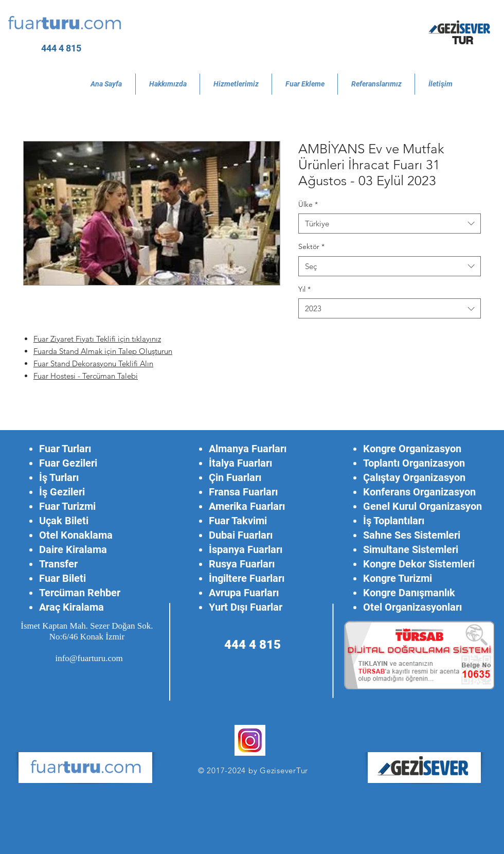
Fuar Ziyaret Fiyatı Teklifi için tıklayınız (97, 339)
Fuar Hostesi (56, 376)
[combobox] (390, 224)
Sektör (311, 246)
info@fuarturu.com (89, 658)
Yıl (304, 289)
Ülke (308, 204)
